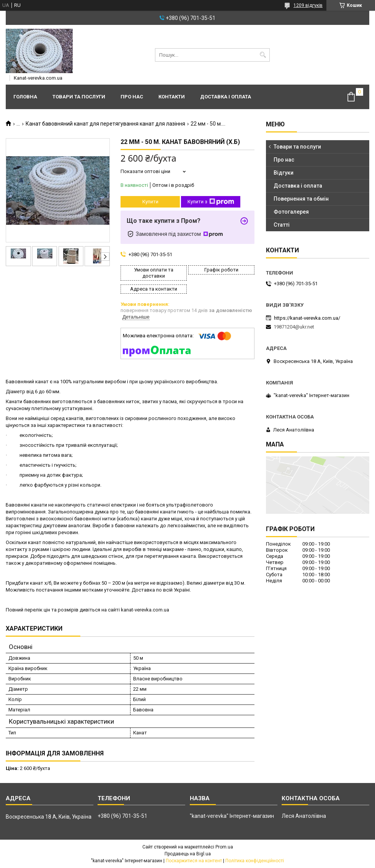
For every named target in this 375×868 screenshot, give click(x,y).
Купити (150, 202)
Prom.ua (224, 847)
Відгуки (284, 173)
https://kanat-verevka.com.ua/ (307, 318)
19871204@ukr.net (294, 327)
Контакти (172, 97)
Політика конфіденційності (255, 861)
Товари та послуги (79, 97)
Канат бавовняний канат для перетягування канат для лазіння (105, 124)
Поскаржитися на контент (194, 861)
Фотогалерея (291, 212)
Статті (282, 225)
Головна (25, 97)
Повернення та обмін (301, 199)
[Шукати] (263, 55)
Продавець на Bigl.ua (188, 854)
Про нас (132, 97)
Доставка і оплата (226, 97)
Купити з (211, 202)
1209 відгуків (308, 5)
